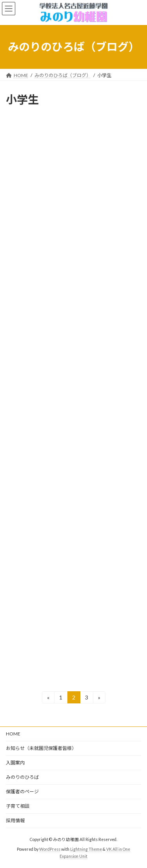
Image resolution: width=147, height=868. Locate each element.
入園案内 (15, 763)
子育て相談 (18, 806)
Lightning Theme (86, 849)
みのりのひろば (22, 777)
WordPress (50, 849)
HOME (13, 734)
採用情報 (15, 820)
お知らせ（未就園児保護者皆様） (41, 748)
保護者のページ (22, 792)
